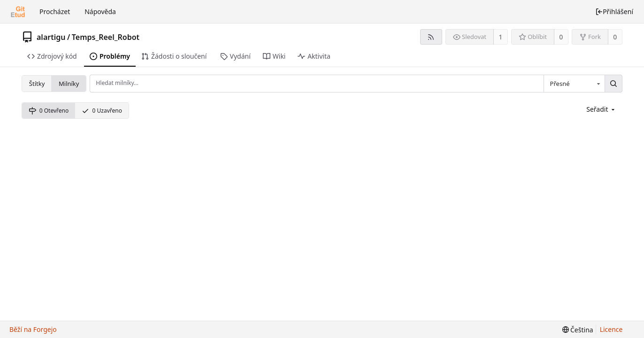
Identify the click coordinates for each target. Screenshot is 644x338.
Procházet (55, 12)
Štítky (37, 84)
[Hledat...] (613, 84)
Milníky (69, 84)
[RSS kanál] (431, 37)
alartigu (51, 37)
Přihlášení (614, 12)
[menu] (601, 109)
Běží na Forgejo (33, 329)
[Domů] (18, 12)
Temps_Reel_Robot (106, 37)
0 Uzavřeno (102, 111)
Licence (611, 329)
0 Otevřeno (49, 111)
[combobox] (574, 84)
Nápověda (100, 12)
